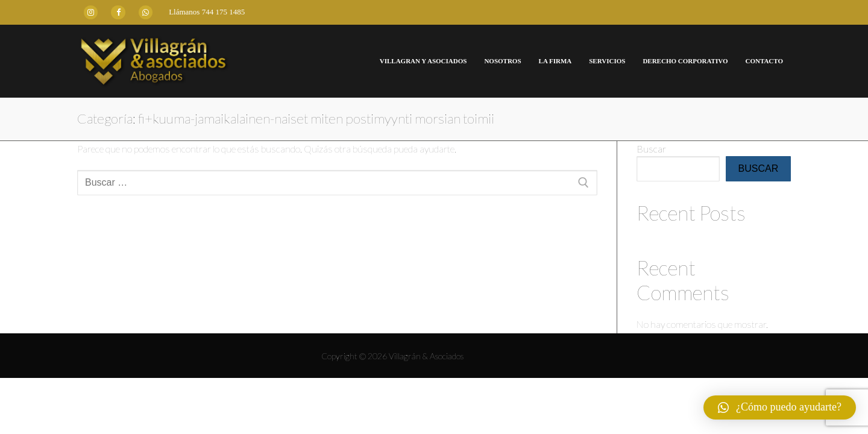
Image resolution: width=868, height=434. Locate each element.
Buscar (651, 149)
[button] (780, 407)
